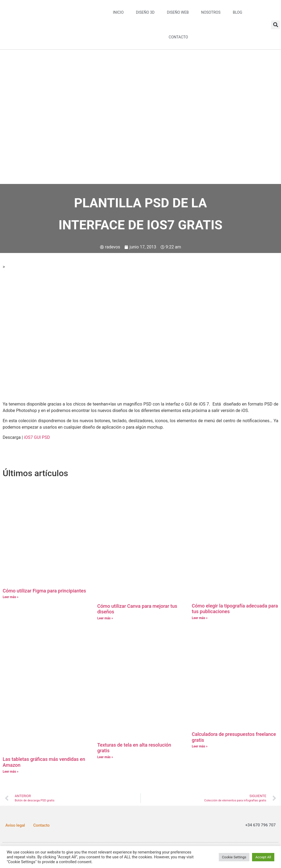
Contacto (178, 37)
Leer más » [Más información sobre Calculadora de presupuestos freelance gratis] (200, 746)
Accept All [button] (263, 857)
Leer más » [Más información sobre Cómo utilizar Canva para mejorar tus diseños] (105, 618)
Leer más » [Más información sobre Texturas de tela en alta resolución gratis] (105, 757)
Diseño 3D (145, 12)
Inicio (118, 12)
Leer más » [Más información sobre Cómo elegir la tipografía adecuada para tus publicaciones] (200, 618)
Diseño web (178, 12)
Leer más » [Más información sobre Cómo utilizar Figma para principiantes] (11, 597)
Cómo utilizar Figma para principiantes (44, 591)
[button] (276, 25)
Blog (237, 12)
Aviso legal (15, 825)
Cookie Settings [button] (234, 857)
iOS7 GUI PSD (37, 437)
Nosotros (211, 12)
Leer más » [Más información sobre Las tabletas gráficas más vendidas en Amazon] (11, 772)
